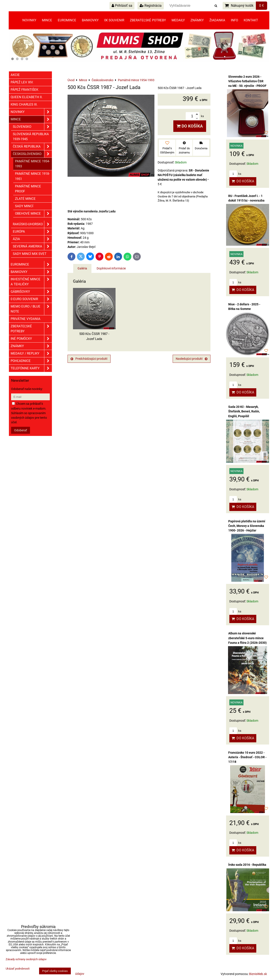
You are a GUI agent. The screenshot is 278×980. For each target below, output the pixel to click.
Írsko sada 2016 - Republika (247, 865)
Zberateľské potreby (148, 20)
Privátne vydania (26, 319)
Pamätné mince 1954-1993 (32, 164)
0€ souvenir (114, 20)
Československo (32, 154)
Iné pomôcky (31, 339)
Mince (47, 20)
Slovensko (32, 127)
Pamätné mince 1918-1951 (32, 176)
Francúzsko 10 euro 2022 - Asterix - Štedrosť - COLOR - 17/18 (247, 757)
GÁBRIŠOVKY (31, 292)
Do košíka (190, 126)
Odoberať (21, 430)
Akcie (15, 75)
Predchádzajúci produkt (89, 359)
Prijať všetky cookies (55, 971)
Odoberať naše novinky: (27, 389)
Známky (197, 20)
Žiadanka (217, 20)
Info (234, 20)
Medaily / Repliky (31, 354)
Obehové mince (33, 214)
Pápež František (24, 90)
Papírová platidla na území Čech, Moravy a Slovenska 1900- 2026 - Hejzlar (247, 526)
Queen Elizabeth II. (27, 97)
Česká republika (32, 147)
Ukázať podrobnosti (18, 969)
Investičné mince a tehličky (31, 282)
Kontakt (251, 20)
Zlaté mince (25, 199)
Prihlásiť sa (122, 6)
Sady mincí (24, 206)
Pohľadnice (31, 361)
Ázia (32, 239)
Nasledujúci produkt (192, 359)
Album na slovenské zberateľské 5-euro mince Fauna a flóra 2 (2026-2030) (247, 638)
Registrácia (151, 6)
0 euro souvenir (31, 299)
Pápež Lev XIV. (22, 82)
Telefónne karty (31, 368)
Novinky (29, 20)
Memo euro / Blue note (31, 309)
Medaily (178, 20)
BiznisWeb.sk (258, 974)
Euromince (67, 20)
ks (235, 174)
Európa (32, 232)
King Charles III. (24, 104)
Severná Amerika (32, 246)
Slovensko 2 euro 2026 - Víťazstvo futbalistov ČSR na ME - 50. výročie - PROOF (247, 81)
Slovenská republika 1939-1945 (31, 137)
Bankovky (90, 20)
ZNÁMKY (31, 346)
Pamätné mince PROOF (28, 189)
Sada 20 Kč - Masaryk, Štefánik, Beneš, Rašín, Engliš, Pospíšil (244, 411)
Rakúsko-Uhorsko (32, 224)
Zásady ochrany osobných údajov (26, 959)
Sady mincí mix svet (30, 254)
